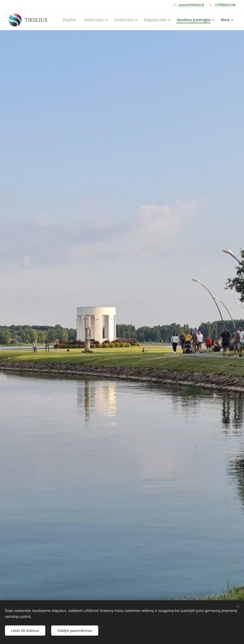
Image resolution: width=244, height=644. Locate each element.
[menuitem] (71, 20)
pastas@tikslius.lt (191, 5)
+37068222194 (225, 5)
